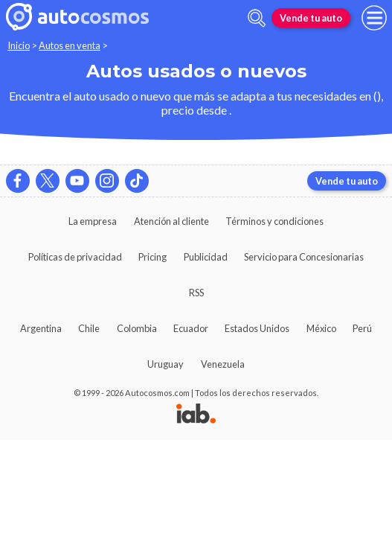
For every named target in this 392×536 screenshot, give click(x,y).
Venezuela (223, 364)
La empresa (93, 221)
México (321, 328)
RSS (196, 293)
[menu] (374, 18)
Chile (89, 328)
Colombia (137, 328)
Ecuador (191, 328)
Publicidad (206, 257)
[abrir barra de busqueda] (257, 18)
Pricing (152, 257)
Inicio (19, 45)
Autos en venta (70, 45)
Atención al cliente (171, 221)
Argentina (41, 328)
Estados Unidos (257, 328)
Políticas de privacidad (75, 257)
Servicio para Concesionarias (304, 257)
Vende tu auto (311, 18)
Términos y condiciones (274, 221)
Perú (362, 328)
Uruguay (166, 364)
